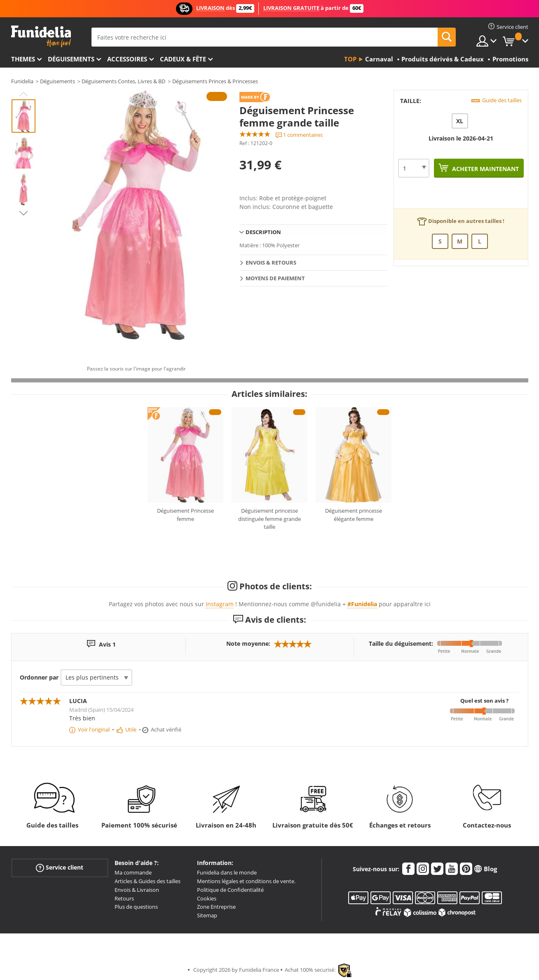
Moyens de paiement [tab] (275, 278)
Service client (60, 868)
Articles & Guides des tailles (148, 881)
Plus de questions (136, 907)
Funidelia (22, 81)
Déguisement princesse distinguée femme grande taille (269, 519)
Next (23, 213)
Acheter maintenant (485, 169)
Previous (23, 94)
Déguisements (71, 59)
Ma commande (133, 872)
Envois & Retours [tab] (271, 263)
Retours (124, 898)
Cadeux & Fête (183, 59)
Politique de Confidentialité (230, 890)
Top (350, 59)
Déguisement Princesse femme (185, 515)
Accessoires (127, 59)
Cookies (207, 898)
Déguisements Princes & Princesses (215, 81)
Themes (23, 59)
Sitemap (207, 915)
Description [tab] (263, 232)
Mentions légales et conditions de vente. (246, 881)
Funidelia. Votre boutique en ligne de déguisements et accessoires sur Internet (41, 36)
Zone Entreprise (216, 907)
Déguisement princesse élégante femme (354, 515)
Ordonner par (39, 677)
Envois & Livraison (137, 890)
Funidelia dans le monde (227, 872)
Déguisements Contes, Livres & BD (123, 81)
